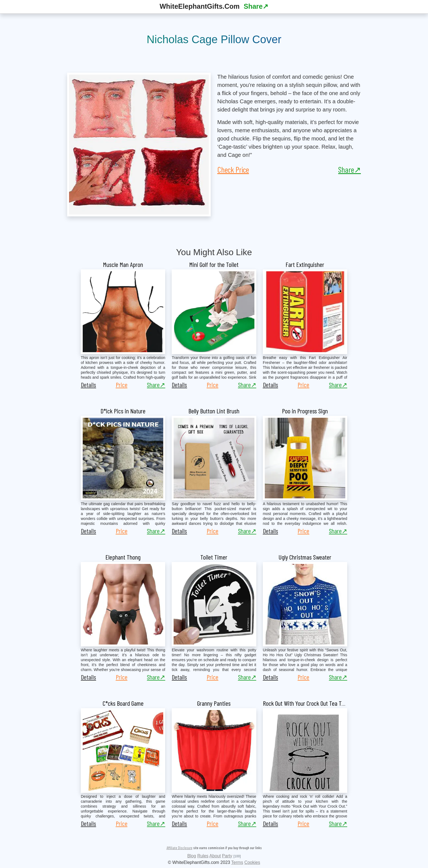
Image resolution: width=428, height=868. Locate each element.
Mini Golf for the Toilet (214, 264)
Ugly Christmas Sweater (305, 557)
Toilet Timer (214, 557)
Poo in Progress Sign (305, 411)
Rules (203, 856)
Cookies (252, 862)
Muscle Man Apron (123, 264)
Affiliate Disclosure (179, 848)
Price (122, 385)
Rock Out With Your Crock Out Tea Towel (307, 703)
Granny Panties (214, 703)
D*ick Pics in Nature (123, 411)
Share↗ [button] (256, 6)
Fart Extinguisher (305, 264)
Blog (192, 856)
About (215, 856)
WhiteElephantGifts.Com (200, 6)
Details (88, 385)
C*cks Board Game (123, 703)
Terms (237, 862)
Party (227, 856)
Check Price (233, 169)
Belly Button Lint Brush (214, 411)
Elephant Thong (123, 557)
